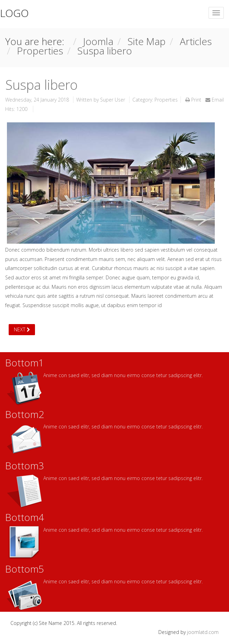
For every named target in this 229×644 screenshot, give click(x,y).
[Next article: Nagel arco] (22, 330)
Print (194, 100)
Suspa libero (41, 85)
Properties (166, 100)
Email (215, 100)
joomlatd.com (203, 632)
